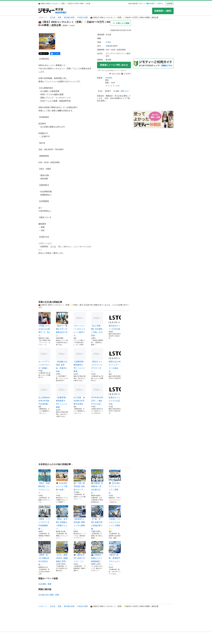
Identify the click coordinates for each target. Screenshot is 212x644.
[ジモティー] (47, 11)
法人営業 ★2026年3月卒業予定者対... (80, 394)
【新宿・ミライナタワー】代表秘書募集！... (44, 517)
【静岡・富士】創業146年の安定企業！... (44, 553)
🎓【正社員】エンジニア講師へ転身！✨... (62, 482)
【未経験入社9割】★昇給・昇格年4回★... (62, 360)
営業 (59, 17)
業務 (49, 584)
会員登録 (170, 4)
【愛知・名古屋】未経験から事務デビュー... (62, 517)
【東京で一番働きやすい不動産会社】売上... (62, 324)
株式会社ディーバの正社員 (115, 321)
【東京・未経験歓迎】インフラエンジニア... (44, 482)
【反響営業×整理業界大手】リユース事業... (80, 360)
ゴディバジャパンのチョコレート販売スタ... (80, 324)
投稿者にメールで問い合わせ (114, 65)
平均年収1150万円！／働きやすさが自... (97, 394)
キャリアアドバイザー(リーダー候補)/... (44, 358)
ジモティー (43, 17)
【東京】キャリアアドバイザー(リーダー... (97, 360)
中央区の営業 (82, 17)
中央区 (108, 42)
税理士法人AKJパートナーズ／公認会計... (115, 360)
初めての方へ (151, 4)
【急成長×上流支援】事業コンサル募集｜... (80, 517)
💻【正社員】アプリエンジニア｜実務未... (115, 482)
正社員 (53, 17)
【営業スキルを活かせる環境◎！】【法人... (44, 324)
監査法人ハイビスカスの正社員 (115, 394)
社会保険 (42, 584)
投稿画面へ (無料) (163, 11)
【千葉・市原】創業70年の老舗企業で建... (97, 517)
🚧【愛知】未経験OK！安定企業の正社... (97, 482)
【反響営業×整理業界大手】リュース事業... (62, 396)
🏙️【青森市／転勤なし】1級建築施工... (97, 552)
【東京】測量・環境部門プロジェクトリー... (115, 553)
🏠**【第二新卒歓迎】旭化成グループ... (80, 480)
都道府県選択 (61, 13)
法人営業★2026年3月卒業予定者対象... (44, 394)
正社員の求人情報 (46, 595)
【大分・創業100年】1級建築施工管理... (62, 552)
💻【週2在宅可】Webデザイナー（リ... (80, 552)
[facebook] (55, 54)
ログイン (160, 4)
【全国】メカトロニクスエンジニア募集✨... (115, 517)
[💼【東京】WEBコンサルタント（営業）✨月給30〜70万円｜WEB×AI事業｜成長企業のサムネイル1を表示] (47, 41)
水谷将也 (109, 78)
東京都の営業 (69, 17)
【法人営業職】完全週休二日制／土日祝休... (97, 324)
